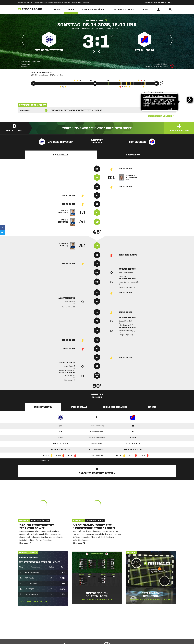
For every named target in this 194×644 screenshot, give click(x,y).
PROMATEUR (22, 2)
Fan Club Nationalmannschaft (55, 2)
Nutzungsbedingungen (49, 638)
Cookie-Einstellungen (90, 638)
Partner (68, 2)
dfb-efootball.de (39, 2)
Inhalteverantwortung (75, 638)
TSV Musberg (144, 50)
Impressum (21, 638)
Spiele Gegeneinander (115, 407)
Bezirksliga (97, 21)
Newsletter (86, 2)
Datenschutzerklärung (33, 638)
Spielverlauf (61, 155)
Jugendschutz (62, 638)
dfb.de (30, 2)
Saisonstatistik (43, 407)
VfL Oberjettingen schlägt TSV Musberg (77, 110)
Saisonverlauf (79, 407)
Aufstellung (133, 155)
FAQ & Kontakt (76, 2)
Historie (151, 407)
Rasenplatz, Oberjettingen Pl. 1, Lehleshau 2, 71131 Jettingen (97, 29)
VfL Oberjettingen (49, 50)
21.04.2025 (25, 110)
